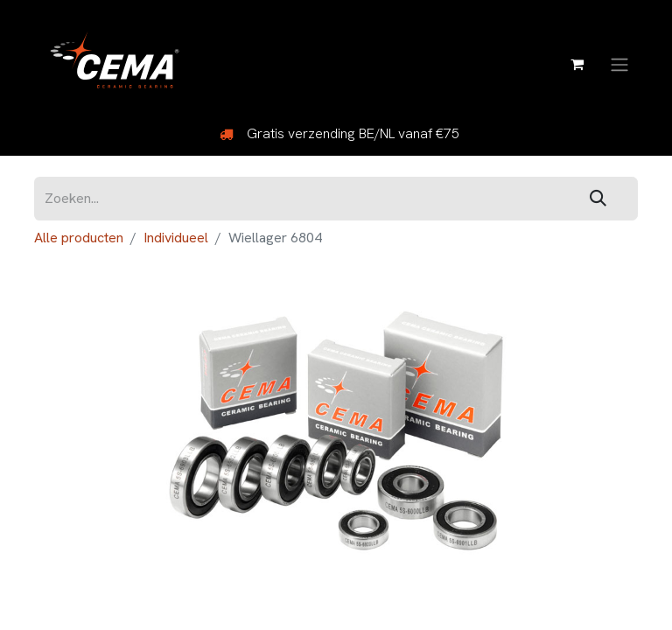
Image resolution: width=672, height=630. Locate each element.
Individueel (176, 238)
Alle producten (79, 238)
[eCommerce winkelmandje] (577, 64)
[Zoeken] (598, 199)
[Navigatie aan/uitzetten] (619, 63)
